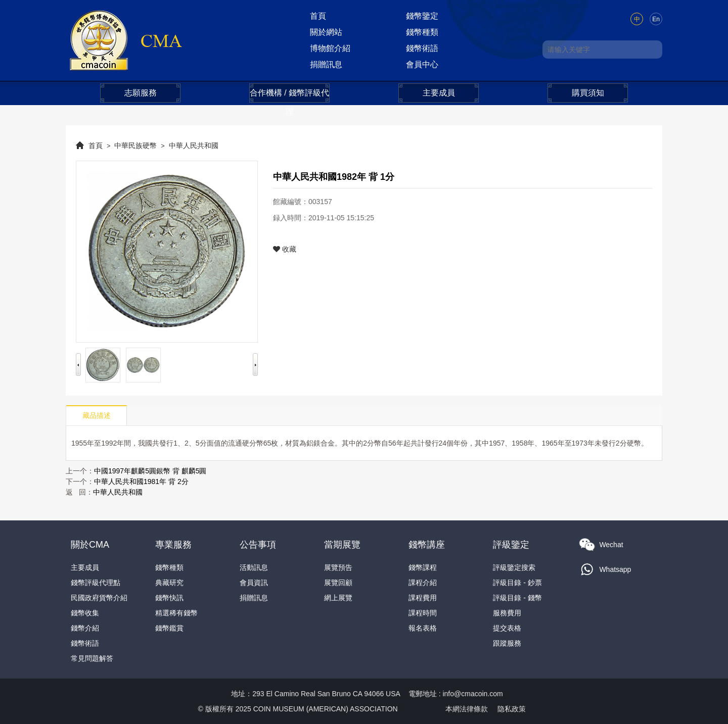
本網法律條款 (467, 709)
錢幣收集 (85, 613)
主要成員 (439, 93)
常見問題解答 (92, 658)
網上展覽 (338, 598)
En (656, 19)
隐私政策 (512, 709)
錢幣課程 (423, 567)
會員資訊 (254, 583)
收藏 (285, 249)
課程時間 (423, 613)
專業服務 (173, 545)
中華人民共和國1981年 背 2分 (141, 481)
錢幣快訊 (169, 598)
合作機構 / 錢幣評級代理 (289, 95)
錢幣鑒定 (422, 16)
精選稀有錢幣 (176, 613)
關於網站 (326, 32)
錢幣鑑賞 (169, 628)
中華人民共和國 (194, 146)
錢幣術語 (422, 48)
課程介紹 (423, 583)
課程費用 (423, 598)
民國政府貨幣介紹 (99, 598)
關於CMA (90, 545)
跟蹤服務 (507, 643)
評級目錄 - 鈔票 (517, 583)
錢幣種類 (422, 32)
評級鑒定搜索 (514, 567)
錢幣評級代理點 (96, 583)
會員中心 (422, 64)
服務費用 (507, 613)
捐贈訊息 (326, 64)
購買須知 (588, 93)
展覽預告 (338, 567)
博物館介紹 (330, 48)
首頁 (318, 16)
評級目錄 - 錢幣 (517, 598)
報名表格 (423, 628)
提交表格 (507, 628)
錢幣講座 (427, 545)
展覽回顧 (338, 583)
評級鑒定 (511, 545)
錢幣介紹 (85, 628)
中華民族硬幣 (135, 146)
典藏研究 (169, 583)
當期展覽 (342, 545)
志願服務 (141, 93)
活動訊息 (254, 567)
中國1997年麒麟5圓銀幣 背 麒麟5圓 (150, 471)
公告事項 (258, 545)
